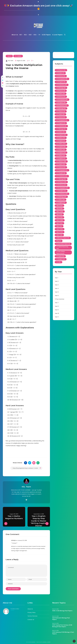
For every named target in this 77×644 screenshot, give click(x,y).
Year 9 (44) (60, 205)
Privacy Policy (32, 613)
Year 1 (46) (59, 235)
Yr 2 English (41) (61, 158)
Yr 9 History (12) (61, 76)
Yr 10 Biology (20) (61, 197)
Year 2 (57, 281)
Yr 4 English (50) (61, 147)
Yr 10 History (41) (61, 185)
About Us (15, 35)
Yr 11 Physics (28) (61, 161)
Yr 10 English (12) (61, 191)
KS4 (35, 35)
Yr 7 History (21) (61, 117)
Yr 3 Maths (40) (61, 150)
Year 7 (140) (60, 211)
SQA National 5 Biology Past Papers (61, 619)
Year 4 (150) (60, 220)
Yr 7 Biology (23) (61, 129)
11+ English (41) (61, 259)
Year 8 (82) (60, 208)
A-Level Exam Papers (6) (63, 244)
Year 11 (57, 317)
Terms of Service (32, 616)
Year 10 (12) (60, 232)
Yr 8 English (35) (61, 102)
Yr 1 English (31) (61, 203)
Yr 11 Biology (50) (61, 179)
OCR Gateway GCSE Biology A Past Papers (63, 633)
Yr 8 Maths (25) (61, 94)
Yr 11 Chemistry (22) (62, 176)
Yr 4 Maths (18, 56)
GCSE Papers (46, 35)
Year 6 (57, 296)
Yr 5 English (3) (61, 141)
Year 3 (57, 285)
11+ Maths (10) (60, 256)
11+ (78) (59, 262)
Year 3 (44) (60, 223)
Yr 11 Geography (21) (62, 170)
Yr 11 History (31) (61, 167)
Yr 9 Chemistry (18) (62, 85)
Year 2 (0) (59, 226)
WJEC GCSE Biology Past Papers (62, 611)
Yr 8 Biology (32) (61, 108)
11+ (39, 35)
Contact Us (31, 620)
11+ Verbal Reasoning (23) (62, 248)
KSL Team (26, 487)
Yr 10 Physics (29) (61, 182)
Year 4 (9, 56)
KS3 (30, 35)
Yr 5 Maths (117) (61, 138)
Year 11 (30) (60, 229)
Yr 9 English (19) (61, 82)
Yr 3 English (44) (61, 153)
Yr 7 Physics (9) (61, 111)
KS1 (21, 35)
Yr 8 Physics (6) (61, 91)
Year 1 (57, 278)
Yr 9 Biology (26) (61, 88)
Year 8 (57, 306)
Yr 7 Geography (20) (62, 120)
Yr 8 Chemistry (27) (62, 105)
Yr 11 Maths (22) (61, 164)
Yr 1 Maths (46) (61, 200)
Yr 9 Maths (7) (60, 73)
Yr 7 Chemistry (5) (61, 126)
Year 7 (57, 303)
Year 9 (57, 310)
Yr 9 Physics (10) (61, 70)
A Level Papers (57, 35)
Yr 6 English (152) (61, 135)
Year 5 (57, 292)
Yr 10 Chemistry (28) (62, 194)
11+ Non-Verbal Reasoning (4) (61, 252)
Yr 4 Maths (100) (61, 144)
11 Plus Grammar (60, 299)
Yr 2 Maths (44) (61, 155)
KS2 (25, 35)
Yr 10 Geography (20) (62, 188)
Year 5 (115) (59, 217)
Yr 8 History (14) (61, 97)
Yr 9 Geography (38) (62, 79)
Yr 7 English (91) (61, 123)
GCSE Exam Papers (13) (63, 238)
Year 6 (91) (59, 214)
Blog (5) (59, 241)
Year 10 (57, 313)
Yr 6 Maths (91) (61, 132)
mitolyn (14, 540)
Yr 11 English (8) (61, 173)
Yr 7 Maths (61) (61, 114)
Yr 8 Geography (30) (62, 100)
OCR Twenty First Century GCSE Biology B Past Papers (62, 626)
